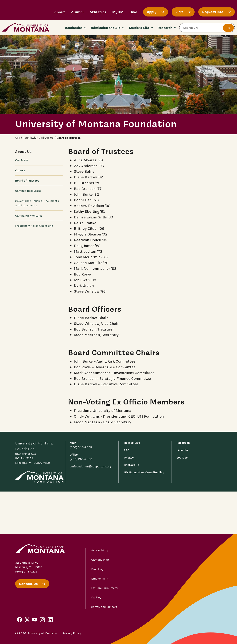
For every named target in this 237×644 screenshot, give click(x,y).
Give (133, 12)
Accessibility (100, 550)
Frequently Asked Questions (34, 226)
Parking (96, 597)
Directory (97, 569)
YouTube (182, 458)
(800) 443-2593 (81, 447)
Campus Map (100, 560)
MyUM (118, 12)
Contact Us (131, 465)
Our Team (22, 160)
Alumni (77, 12)
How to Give (132, 443)
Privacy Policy (72, 633)
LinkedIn (182, 450)
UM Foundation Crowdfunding (144, 472)
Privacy (129, 458)
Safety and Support (104, 607)
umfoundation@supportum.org (90, 467)
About (60, 12)
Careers (20, 170)
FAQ (127, 450)
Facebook (183, 443)
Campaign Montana (29, 216)
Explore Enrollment (104, 588)
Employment (100, 579)
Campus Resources (28, 191)
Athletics (98, 12)
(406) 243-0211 (26, 572)
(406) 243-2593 (81, 459)
